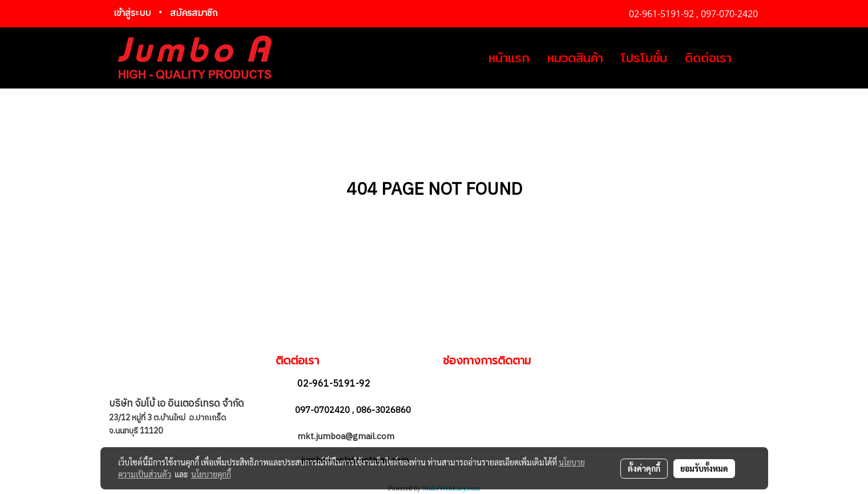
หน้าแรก (509, 58)
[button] (750, 58)
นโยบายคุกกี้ (211, 474)
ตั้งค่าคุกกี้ (644, 468)
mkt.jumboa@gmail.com (347, 437)
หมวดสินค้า (575, 58)
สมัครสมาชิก (194, 13)
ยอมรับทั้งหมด (704, 468)
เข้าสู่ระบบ (132, 13)
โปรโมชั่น (644, 58)
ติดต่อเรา (708, 58)
